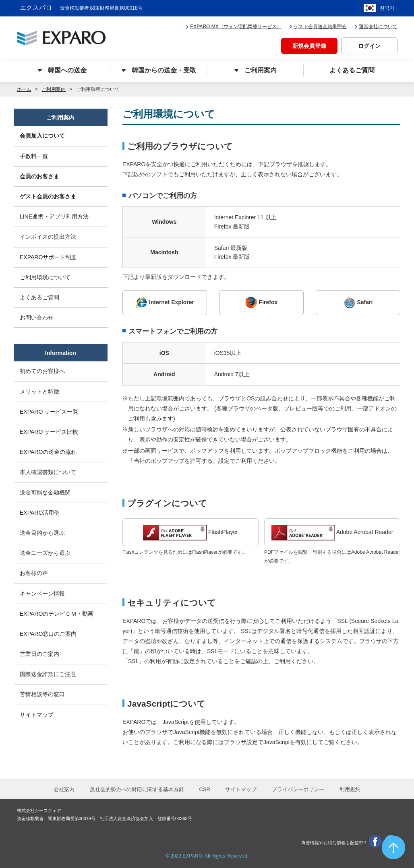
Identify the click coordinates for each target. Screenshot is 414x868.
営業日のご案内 (39, 654)
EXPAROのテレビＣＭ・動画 (57, 614)
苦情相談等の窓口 (42, 694)
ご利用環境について (45, 277)
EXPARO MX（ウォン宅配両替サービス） (233, 27)
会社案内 (64, 789)
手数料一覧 (34, 156)
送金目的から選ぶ (42, 533)
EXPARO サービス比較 (49, 432)
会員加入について (42, 136)
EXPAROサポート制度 (48, 257)
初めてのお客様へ (42, 371)
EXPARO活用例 (40, 513)
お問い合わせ (37, 318)
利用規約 (350, 789)
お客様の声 (34, 573)
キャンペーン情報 (42, 594)
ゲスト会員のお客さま (48, 196)
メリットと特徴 (39, 392)
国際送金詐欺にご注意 (48, 674)
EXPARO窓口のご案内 (48, 634)
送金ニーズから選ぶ (45, 553)
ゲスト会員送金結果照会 (318, 27)
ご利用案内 (54, 89)
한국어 (387, 8)
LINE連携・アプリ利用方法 (54, 216)
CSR (205, 789)
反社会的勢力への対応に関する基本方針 (137, 789)
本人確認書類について (48, 472)
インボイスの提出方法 (48, 237)
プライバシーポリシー (298, 789)
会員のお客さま (39, 176)
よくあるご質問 (39, 297)
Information (61, 353)
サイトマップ (37, 715)
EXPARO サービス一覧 (49, 412)
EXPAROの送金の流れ (48, 452)
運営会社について (376, 27)
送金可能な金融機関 (45, 493)
